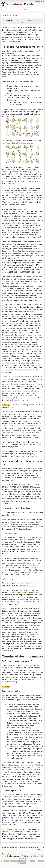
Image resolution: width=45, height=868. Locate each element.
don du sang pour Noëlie (13, 818)
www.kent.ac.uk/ (24, 398)
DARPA (7, 60)
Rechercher (21, 10)
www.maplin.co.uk (35, 349)
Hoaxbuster (14, 772)
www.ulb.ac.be (19, 400)
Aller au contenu (39, 2)
